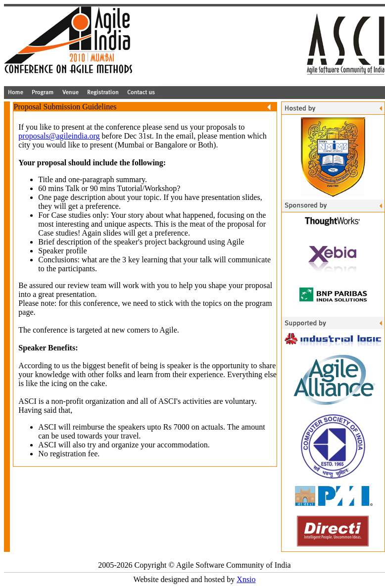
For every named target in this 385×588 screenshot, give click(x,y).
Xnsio (246, 579)
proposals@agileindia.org (59, 136)
